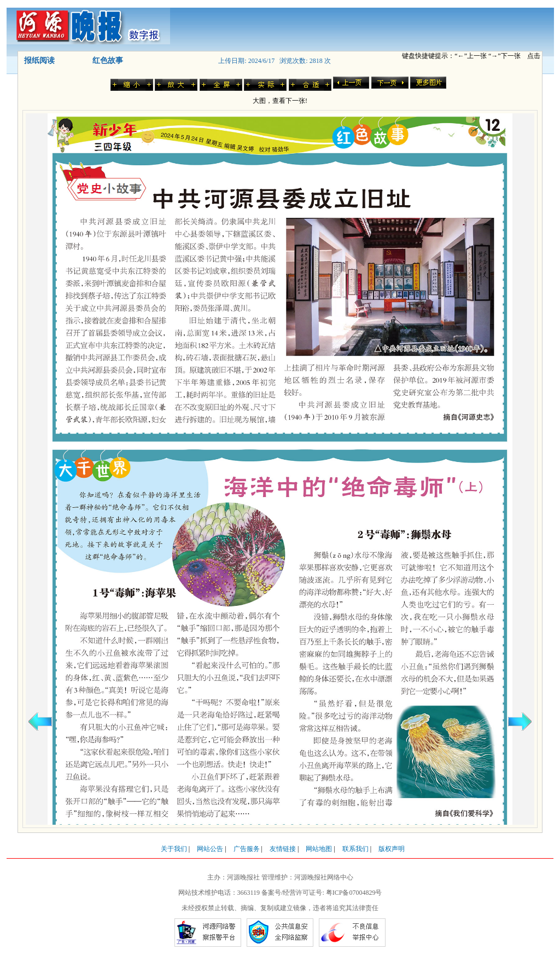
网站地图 (319, 849)
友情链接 (283, 849)
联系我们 (355, 849)
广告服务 (247, 849)
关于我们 (174, 849)
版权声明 (392, 849)
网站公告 (210, 849)
